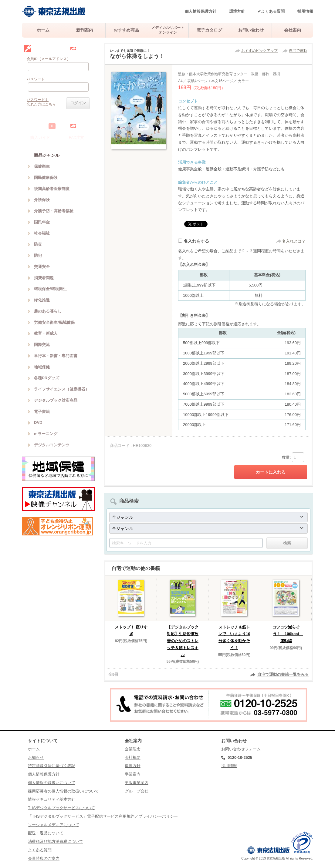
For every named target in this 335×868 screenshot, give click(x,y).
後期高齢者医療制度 (52, 189)
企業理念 (133, 749)
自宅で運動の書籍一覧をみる (283, 674)
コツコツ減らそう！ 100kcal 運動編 (288, 634)
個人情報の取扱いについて (52, 783)
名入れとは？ (294, 241)
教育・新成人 (46, 333)
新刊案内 (85, 30)
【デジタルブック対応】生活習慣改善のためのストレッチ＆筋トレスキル (183, 641)
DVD (38, 422)
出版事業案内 (137, 783)
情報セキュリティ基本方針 (52, 799)
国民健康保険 (46, 178)
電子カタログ (209, 30)
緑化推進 (42, 300)
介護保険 (42, 200)
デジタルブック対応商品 (56, 400)
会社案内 (293, 30)
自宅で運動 (298, 51)
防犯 (38, 255)
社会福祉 (42, 233)
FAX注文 (77, 137)
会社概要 (133, 757)
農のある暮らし (48, 311)
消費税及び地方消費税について (56, 841)
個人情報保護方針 (201, 11)
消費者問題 (44, 278)
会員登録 (84, 48)
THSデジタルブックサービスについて (61, 808)
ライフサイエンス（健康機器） (62, 389)
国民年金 (42, 222)
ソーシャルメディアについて (54, 825)
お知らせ (36, 757)
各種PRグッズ (47, 378)
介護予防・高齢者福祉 (54, 211)
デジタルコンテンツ (52, 445)
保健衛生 (42, 166)
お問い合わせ (251, 30)
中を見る (84, 126)
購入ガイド (40, 137)
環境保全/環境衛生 (50, 289)
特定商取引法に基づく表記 (52, 766)
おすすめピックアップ (259, 51)
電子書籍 (42, 412)
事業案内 (133, 774)
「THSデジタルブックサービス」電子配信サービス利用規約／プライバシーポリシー (103, 816)
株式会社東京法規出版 (54, 11)
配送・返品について (46, 833)
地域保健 (42, 367)
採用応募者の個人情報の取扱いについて (63, 791)
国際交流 (42, 345)
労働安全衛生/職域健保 (54, 322)
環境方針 (237, 11)
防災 (38, 244)
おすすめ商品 (126, 30)
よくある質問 (40, 850)
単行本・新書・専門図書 (56, 356)
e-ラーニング (46, 434)
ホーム (43, 30)
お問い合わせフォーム (241, 749)
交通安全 (42, 267)
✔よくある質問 (271, 11)
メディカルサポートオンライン (168, 30)
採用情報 (305, 11)
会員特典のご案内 (44, 858)
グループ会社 (137, 791)
